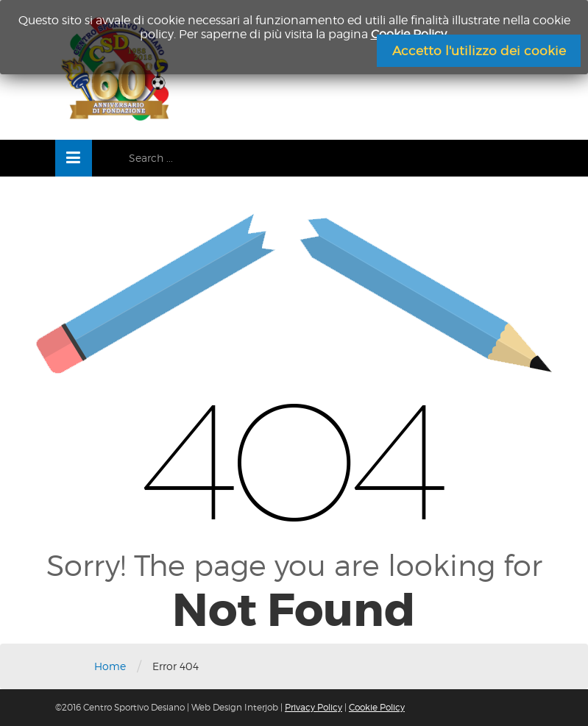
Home (110, 666)
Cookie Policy (377, 707)
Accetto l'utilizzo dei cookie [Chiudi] (479, 51)
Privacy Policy (314, 707)
